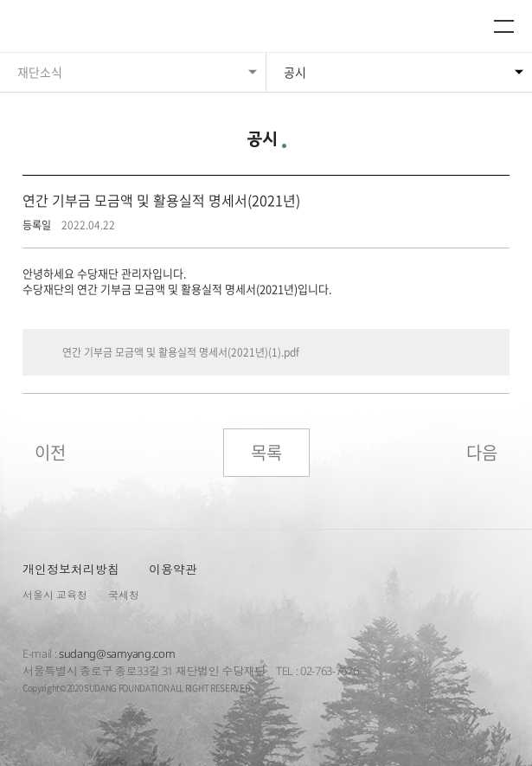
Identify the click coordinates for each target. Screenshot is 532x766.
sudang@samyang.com (117, 653)
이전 (50, 452)
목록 (266, 452)
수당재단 (67, 28)
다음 (482, 452)
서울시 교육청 (55, 595)
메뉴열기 (504, 26)
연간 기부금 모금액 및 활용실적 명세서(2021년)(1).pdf (181, 352)
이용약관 (173, 569)
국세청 (124, 595)
